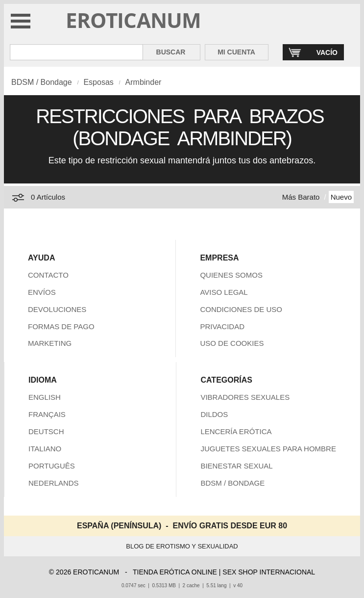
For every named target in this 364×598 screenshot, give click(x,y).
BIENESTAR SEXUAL (236, 466)
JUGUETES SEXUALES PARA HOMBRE (268, 449)
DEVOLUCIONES (57, 309)
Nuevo (341, 197)
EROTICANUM (133, 20)
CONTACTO (48, 275)
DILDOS (214, 414)
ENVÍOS (42, 292)
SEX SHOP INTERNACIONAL (269, 572)
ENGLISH (45, 397)
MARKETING (50, 343)
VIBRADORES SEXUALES (245, 397)
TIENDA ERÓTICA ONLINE (175, 572)
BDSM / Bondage (42, 82)
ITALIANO (45, 449)
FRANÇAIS (47, 414)
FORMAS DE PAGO (61, 326)
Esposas (98, 82)
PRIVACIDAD (222, 326)
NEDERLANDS (54, 483)
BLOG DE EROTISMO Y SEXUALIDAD (182, 546)
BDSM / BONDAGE (232, 483)
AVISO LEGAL (224, 292)
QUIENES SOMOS (231, 275)
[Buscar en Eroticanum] (76, 52)
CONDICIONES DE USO (241, 309)
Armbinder (144, 82)
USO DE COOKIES (232, 343)
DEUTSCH (46, 431)
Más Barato (301, 197)
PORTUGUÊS (52, 466)
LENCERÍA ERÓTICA (236, 431)
